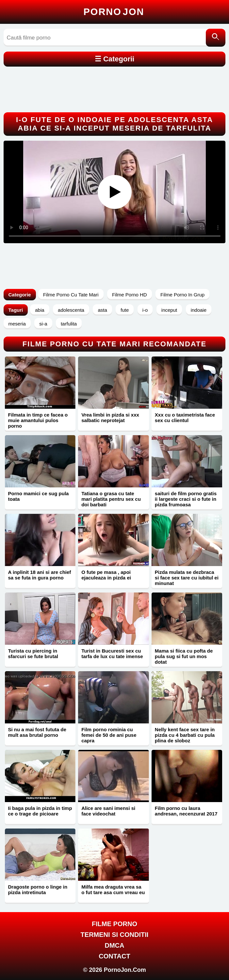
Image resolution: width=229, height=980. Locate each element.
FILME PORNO (114, 924)
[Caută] (216, 38)
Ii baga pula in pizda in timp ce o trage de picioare (40, 811)
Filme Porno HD (130, 295)
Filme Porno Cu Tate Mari (71, 295)
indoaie (199, 310)
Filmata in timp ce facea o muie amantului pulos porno (38, 420)
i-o (145, 310)
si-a (43, 324)
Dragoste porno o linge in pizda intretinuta (38, 890)
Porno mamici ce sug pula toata (39, 496)
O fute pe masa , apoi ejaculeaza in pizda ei (106, 575)
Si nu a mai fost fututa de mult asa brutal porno (37, 732)
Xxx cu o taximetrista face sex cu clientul (185, 418)
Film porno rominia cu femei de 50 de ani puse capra (109, 735)
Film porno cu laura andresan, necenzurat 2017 (186, 811)
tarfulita (69, 324)
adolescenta (71, 310)
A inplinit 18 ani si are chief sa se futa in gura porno (40, 575)
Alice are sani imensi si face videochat (108, 811)
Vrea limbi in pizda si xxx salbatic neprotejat (110, 418)
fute (125, 310)
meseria (17, 324)
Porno (114, 12)
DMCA (115, 945)
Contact (114, 956)
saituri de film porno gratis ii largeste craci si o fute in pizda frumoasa (186, 499)
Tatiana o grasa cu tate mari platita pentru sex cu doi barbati (111, 499)
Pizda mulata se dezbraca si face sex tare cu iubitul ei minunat (187, 578)
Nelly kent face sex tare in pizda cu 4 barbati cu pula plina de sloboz (185, 735)
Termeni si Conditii (115, 935)
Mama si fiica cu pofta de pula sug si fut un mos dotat (184, 656)
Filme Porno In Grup (182, 295)
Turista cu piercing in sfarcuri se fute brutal (33, 654)
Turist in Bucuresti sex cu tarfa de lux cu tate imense (112, 654)
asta (102, 310)
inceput (169, 310)
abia (40, 310)
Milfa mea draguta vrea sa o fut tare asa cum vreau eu (113, 890)
